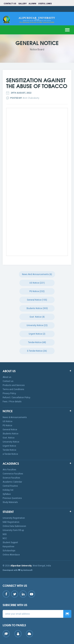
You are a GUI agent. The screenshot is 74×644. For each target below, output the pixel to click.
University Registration (14, 518)
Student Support (10, 542)
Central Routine (10, 486)
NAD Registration (11, 522)
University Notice (11, 442)
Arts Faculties (9, 470)
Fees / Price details (12, 402)
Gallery (22, 4)
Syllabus (7, 494)
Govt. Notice (9, 438)
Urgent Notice (9, 446)
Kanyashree (8, 547)
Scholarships (9, 551)
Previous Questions (12, 498)
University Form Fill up (13, 530)
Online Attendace (11, 555)
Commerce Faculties (13, 474)
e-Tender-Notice (10, 454)
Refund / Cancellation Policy (16, 397)
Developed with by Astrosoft (18, 570)
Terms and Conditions (13, 389)
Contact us (10, 4)
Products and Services (14, 385)
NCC (5, 538)
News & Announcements (15, 417)
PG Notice (7, 425)
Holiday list (8, 490)
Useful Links (45, 4)
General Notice (10, 430)
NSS (5, 534)
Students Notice (10, 434)
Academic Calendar (12, 482)
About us (7, 377)
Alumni (32, 4)
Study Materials (10, 502)
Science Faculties (11, 478)
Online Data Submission (14, 526)
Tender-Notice (9, 450)
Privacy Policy (9, 393)
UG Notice (7, 421)
